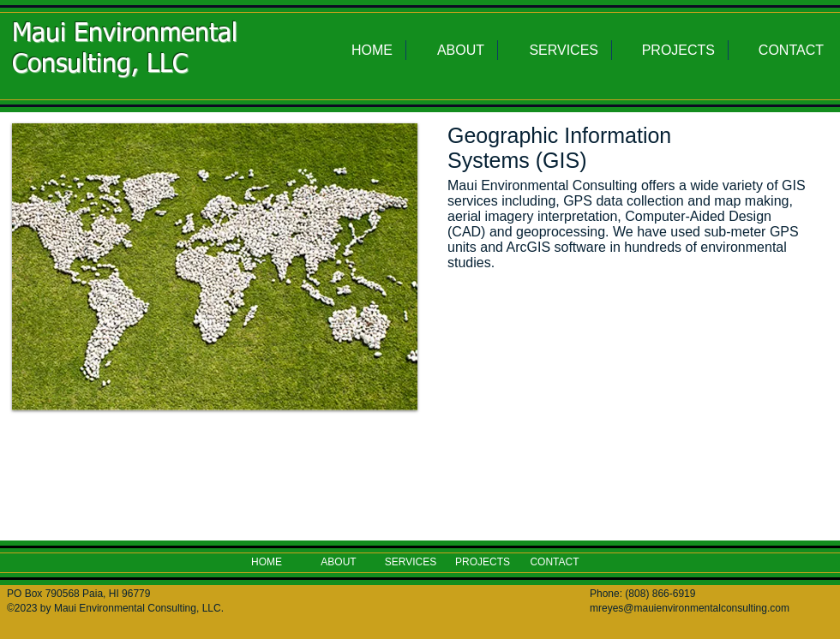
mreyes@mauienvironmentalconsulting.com (690, 608)
